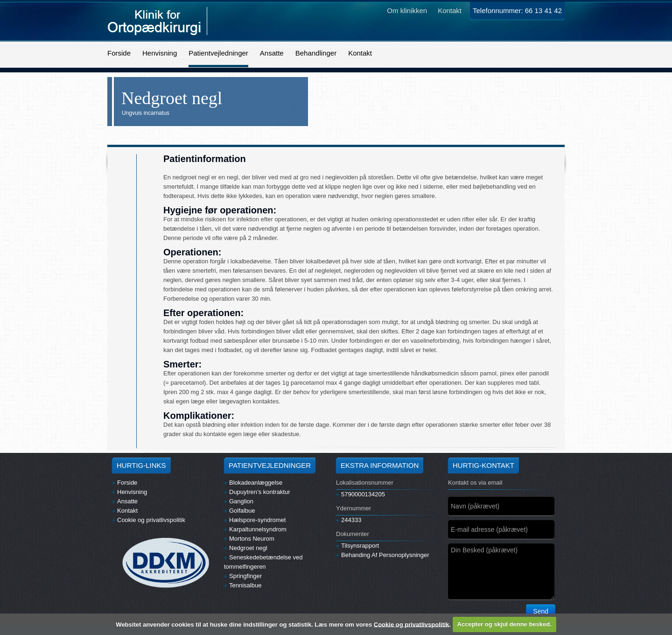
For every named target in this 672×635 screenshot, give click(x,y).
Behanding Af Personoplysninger (383, 555)
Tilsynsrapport (357, 546)
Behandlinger (316, 53)
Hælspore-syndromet (255, 520)
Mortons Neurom (249, 539)
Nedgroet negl (246, 548)
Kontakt (360, 53)
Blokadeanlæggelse (253, 483)
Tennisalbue (243, 585)
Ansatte (272, 53)
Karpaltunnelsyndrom (255, 529)
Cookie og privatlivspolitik (149, 520)
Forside (119, 53)
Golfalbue (240, 511)
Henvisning (160, 53)
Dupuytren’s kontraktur (257, 492)
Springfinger (243, 576)
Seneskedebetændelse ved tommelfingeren (263, 562)
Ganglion (239, 501)
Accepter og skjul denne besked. (504, 624)
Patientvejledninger (218, 53)
